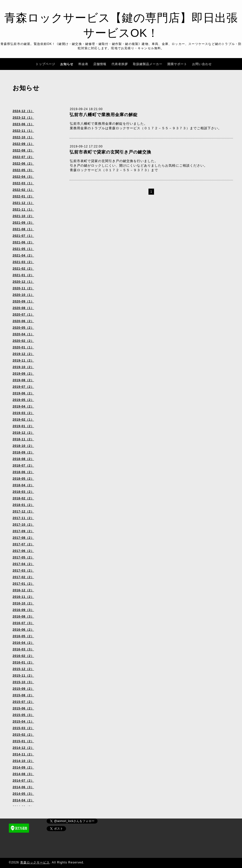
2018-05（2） (23, 479)
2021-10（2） (23, 216)
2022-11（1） (23, 131)
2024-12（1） (23, 111)
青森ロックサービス (35, 862)
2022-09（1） (23, 144)
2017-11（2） (23, 518)
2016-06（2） (23, 630)
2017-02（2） (23, 577)
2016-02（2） (23, 656)
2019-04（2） (23, 406)
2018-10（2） (23, 446)
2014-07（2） (23, 781)
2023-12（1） (23, 118)
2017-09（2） (23, 531)
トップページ (45, 64)
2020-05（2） (23, 328)
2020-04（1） (23, 334)
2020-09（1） (23, 301)
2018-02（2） (23, 498)
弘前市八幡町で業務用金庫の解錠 (104, 115)
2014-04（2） (23, 800)
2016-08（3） (23, 617)
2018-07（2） (23, 466)
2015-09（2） (23, 689)
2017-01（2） (23, 584)
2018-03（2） (23, 492)
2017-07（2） (23, 544)
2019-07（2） (23, 387)
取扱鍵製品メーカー (148, 64)
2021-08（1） (23, 229)
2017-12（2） (23, 512)
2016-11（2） (23, 597)
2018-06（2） (23, 472)
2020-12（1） (23, 282)
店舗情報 (100, 64)
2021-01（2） (23, 275)
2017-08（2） (23, 538)
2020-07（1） (23, 315)
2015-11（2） (23, 676)
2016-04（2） (23, 643)
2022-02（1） (23, 190)
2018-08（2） (23, 459)
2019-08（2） (23, 380)
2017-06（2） (23, 551)
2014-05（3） (23, 794)
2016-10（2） (23, 603)
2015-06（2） (23, 708)
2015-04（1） (23, 722)
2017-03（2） (23, 571)
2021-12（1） (23, 203)
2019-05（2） (23, 400)
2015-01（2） (23, 741)
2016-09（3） (23, 610)
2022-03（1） (23, 183)
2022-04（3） (23, 177)
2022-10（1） (23, 137)
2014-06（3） (23, 787)
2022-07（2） (23, 157)
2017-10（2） (23, 525)
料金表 (83, 64)
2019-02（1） (23, 420)
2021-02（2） (23, 269)
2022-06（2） (23, 164)
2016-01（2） (23, 662)
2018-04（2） (23, 485)
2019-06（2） (23, 393)
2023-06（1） (23, 124)
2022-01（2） (23, 196)
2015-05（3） (23, 715)
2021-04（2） (23, 256)
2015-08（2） (23, 695)
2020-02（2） (23, 341)
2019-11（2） (23, 361)
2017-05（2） (23, 557)
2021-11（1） (23, 210)
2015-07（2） (23, 702)
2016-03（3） (23, 649)
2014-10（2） (23, 761)
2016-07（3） (23, 623)
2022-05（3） (23, 170)
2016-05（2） (23, 636)
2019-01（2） (23, 426)
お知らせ (67, 64)
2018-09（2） (23, 452)
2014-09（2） (23, 768)
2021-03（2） (23, 262)
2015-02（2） (23, 735)
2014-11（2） (23, 754)
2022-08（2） (23, 150)
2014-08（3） (23, 774)
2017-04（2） (23, 564)
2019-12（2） (23, 354)
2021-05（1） (23, 249)
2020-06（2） (23, 321)
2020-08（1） (23, 308)
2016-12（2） (23, 590)
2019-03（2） (23, 413)
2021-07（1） (23, 236)
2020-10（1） (23, 295)
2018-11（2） (23, 439)
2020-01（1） (23, 347)
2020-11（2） (23, 288)
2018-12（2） (23, 433)
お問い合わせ (202, 64)
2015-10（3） (23, 682)
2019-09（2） (23, 374)
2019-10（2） (23, 367)
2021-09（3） (23, 223)
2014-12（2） (23, 748)
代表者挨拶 (120, 64)
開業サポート (177, 64)
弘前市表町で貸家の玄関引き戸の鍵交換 (110, 152)
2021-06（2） (23, 242)
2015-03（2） (23, 728)
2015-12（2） (23, 669)
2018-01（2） (23, 505)
